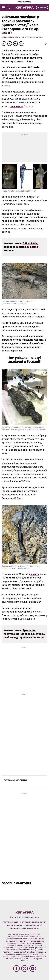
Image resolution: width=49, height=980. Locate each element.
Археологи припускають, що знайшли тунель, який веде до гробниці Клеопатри (24, 634)
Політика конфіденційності (33, 922)
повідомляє (17, 106)
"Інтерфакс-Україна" (34, 952)
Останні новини (15, 780)
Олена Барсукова (10, 37)
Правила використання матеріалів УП (25, 925)
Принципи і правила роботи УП (24, 929)
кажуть (35, 574)
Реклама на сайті (11, 922)
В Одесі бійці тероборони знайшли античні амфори (21, 247)
